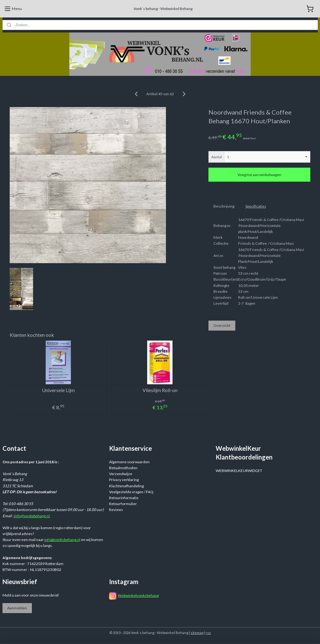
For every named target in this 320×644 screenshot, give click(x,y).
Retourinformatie (124, 498)
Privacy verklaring (124, 480)
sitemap (197, 633)
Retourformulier (123, 504)
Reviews (116, 510)
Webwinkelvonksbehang (138, 595)
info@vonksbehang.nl (32, 516)
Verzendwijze (121, 474)
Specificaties (256, 206)
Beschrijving (224, 206)
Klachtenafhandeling (126, 486)
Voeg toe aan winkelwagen (259, 175)
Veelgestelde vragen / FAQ (131, 492)
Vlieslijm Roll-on (160, 390)
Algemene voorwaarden (129, 462)
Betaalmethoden (123, 468)
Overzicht (222, 325)
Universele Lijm (58, 390)
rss (208, 633)
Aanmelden (17, 608)
